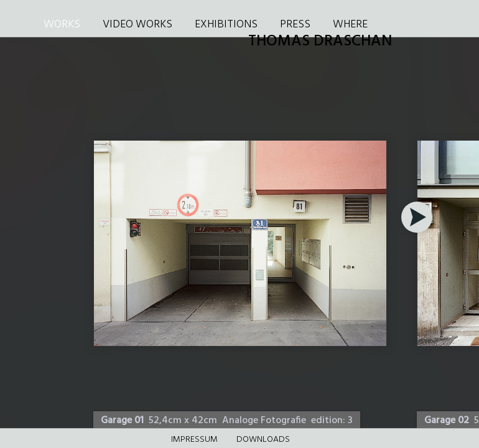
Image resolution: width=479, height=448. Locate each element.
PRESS (295, 25)
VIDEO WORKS (137, 25)
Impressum (194, 440)
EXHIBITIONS (226, 25)
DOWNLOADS (263, 440)
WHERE (350, 25)
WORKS (62, 25)
